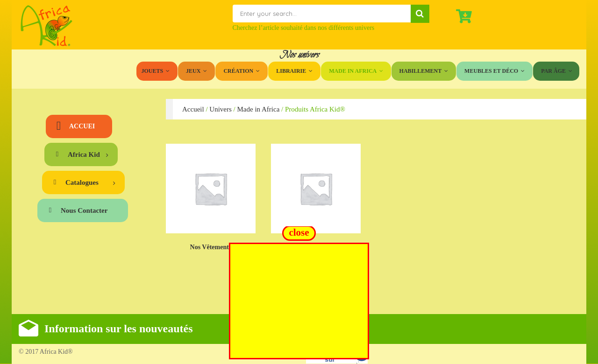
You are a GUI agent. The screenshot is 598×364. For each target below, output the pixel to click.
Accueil (193, 109)
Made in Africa (258, 109)
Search (420, 14)
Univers (221, 109)
